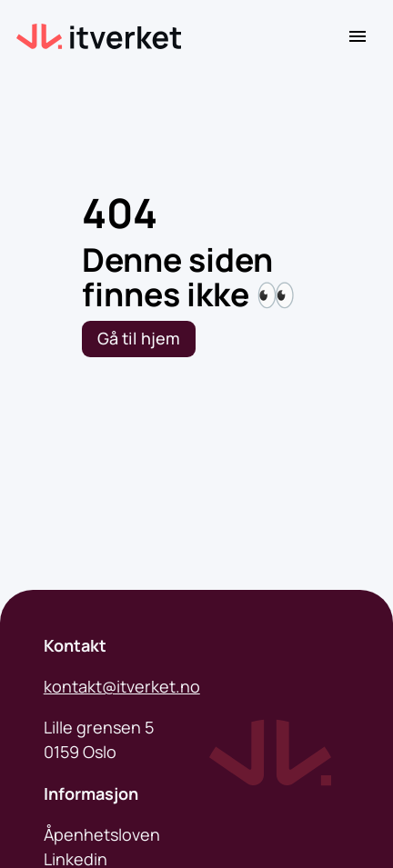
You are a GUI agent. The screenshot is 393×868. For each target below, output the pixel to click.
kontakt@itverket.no (122, 686)
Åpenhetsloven (102, 834)
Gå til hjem (139, 338)
